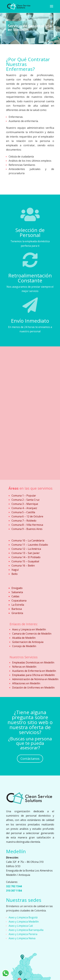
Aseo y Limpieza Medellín (24, 922)
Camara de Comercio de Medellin (32, 634)
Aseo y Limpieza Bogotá (23, 917)
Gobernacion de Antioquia (28, 642)
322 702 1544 (14, 886)
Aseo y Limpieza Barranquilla (26, 930)
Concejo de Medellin (24, 646)
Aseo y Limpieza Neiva (22, 938)
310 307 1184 (14, 891)
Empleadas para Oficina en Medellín (33, 675)
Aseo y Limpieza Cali (21, 926)
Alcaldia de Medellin (24, 638)
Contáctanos (30, 759)
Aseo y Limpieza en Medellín (29, 629)
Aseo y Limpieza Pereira (23, 934)
